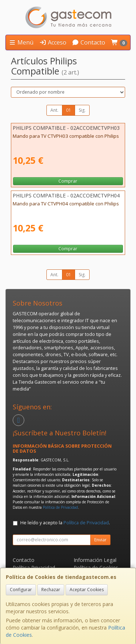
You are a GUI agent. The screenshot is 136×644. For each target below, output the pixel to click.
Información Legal (95, 560)
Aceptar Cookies (87, 590)
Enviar (100, 540)
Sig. (82, 110)
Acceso (53, 42)
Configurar (21, 590)
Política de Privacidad (60, 507)
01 (69, 110)
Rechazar (51, 590)
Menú (21, 42)
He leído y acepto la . (65, 523)
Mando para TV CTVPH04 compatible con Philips (66, 204)
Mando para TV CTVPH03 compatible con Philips (66, 136)
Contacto (88, 42)
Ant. (54, 110)
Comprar (68, 181)
